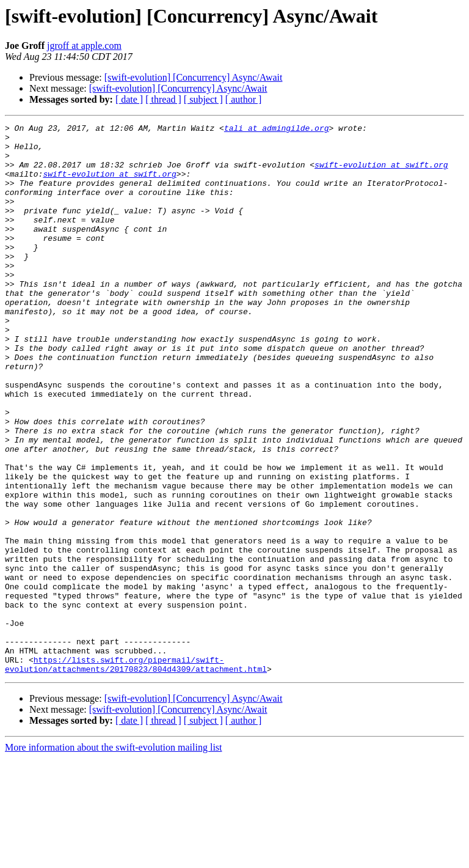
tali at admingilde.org (277, 130)
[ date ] (129, 99)
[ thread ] (163, 99)
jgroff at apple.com (84, 46)
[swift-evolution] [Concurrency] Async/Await (194, 77)
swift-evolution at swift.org (381, 174)
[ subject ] (203, 99)
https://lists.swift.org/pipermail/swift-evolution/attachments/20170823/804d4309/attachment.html (136, 773)
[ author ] (244, 99)
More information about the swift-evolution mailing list (114, 857)
